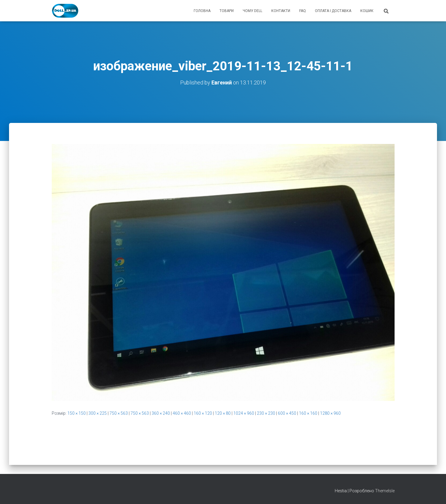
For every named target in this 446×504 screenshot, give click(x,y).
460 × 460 (182, 413)
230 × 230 (266, 413)
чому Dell (252, 11)
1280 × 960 (330, 413)
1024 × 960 (244, 413)
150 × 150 (77, 413)
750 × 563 (119, 413)
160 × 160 (308, 413)
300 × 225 (98, 413)
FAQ (303, 11)
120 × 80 (223, 413)
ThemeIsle (385, 491)
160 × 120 (203, 413)
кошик (367, 11)
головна (202, 11)
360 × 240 (161, 413)
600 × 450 (287, 413)
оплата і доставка (333, 11)
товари (227, 11)
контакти (281, 11)
